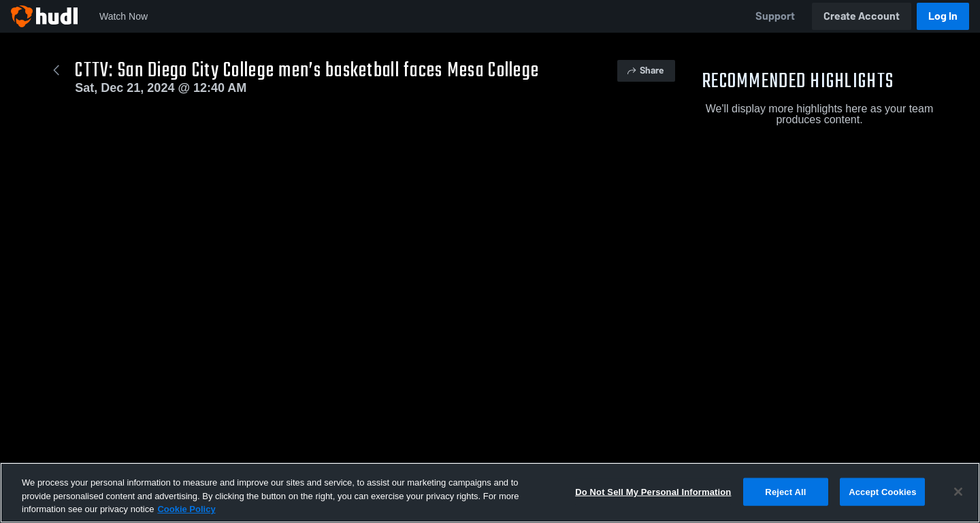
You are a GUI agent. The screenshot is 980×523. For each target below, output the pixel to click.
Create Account (862, 16)
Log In (943, 16)
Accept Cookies (882, 491)
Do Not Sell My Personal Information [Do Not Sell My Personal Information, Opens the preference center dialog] (653, 491)
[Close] (958, 492)
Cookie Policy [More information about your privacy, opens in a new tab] (186, 509)
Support (775, 16)
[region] (490, 493)
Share (645, 70)
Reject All (785, 491)
